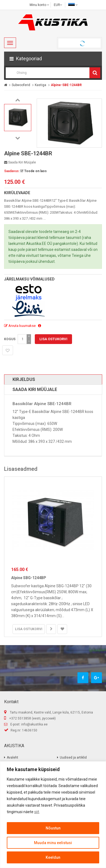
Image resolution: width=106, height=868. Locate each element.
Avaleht (13, 757)
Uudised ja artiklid (73, 757)
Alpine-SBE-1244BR (66, 85)
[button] (53, 59)
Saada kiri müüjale (20, 162)
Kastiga (40, 85)
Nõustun (53, 828)
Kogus (10, 339)
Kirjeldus (24, 379)
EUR (58, 5)
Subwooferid (21, 85)
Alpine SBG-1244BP (29, 578)
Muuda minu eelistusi (53, 843)
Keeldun (53, 857)
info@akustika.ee (34, 724)
